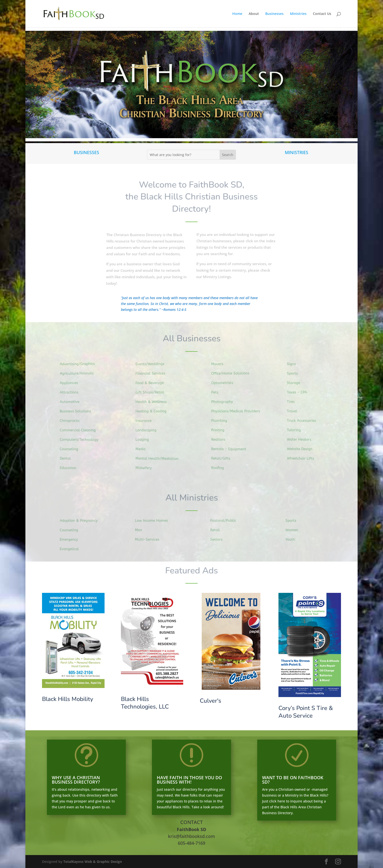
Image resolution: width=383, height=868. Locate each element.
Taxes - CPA (299, 393)
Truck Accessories (304, 420)
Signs (294, 365)
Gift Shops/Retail (152, 393)
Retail (218, 530)
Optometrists (224, 383)
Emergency (71, 539)
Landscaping (148, 430)
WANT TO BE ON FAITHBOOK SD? (293, 780)
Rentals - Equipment (231, 449)
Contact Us (322, 14)
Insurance (146, 421)
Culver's (211, 701)
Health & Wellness (153, 402)
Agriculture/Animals (78, 374)
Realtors (221, 439)
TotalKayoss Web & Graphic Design (93, 862)
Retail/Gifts (223, 458)
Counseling (71, 449)
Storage (296, 383)
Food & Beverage (152, 383)
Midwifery (146, 467)
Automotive (72, 402)
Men (141, 530)
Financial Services (153, 374)
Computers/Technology (81, 439)
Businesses (274, 14)
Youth (293, 539)
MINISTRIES (297, 152)
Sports (295, 374)
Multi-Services (149, 539)
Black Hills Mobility (68, 699)
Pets (218, 393)
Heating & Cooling (153, 411)
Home (237, 14)
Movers (220, 365)
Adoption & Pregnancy (80, 521)
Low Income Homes (153, 520)
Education (70, 467)
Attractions (71, 393)
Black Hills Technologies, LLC (145, 703)
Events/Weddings (152, 365)
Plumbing (222, 421)
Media (143, 449)
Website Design (302, 448)
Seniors (219, 539)
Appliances (71, 384)
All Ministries (192, 498)
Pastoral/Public (225, 520)
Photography (224, 402)
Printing (220, 430)
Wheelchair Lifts (303, 458)
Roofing (220, 467)
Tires (294, 402)
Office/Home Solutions (232, 374)
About (254, 14)
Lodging (145, 439)
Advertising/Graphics (79, 365)
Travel (295, 411)
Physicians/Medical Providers (237, 411)
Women (294, 530)
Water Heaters (301, 439)
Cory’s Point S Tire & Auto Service (306, 712)
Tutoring (296, 430)
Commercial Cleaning (80, 430)
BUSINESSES (86, 152)
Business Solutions (77, 411)
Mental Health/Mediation (159, 458)
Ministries (298, 14)
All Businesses (192, 339)
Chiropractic (72, 421)
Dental (68, 458)
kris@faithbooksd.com (191, 836)
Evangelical (71, 549)
